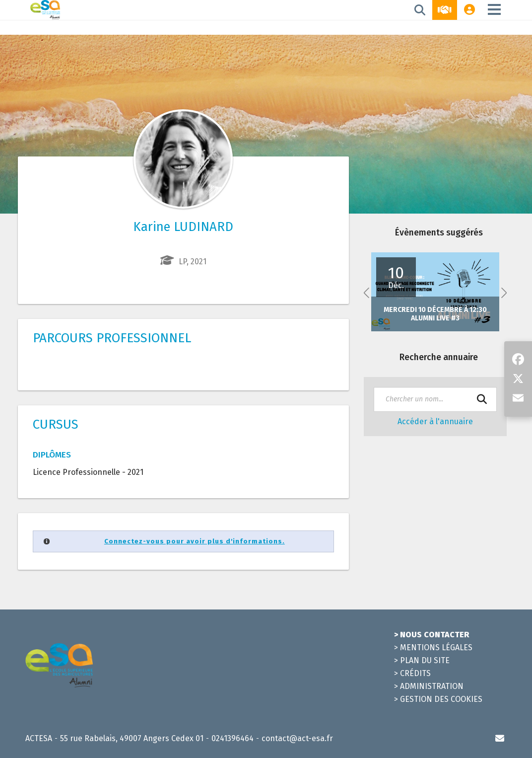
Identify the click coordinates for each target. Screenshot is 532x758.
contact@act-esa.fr (297, 738)
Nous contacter (434, 635)
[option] (435, 292)
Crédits (415, 673)
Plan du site (425, 660)
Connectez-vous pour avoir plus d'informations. (195, 541)
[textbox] (435, 399)
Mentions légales (436, 647)
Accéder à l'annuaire (435, 421)
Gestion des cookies (441, 699)
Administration (432, 686)
